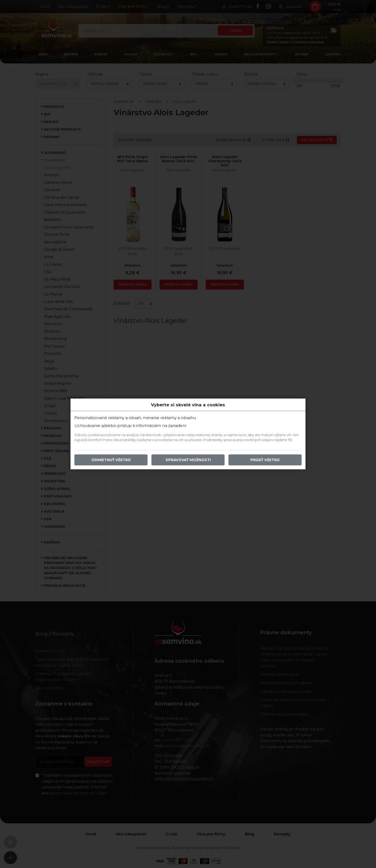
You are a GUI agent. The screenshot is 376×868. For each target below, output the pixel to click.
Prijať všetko (265, 460)
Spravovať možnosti (188, 460)
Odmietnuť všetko (111, 460)
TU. (290, 440)
